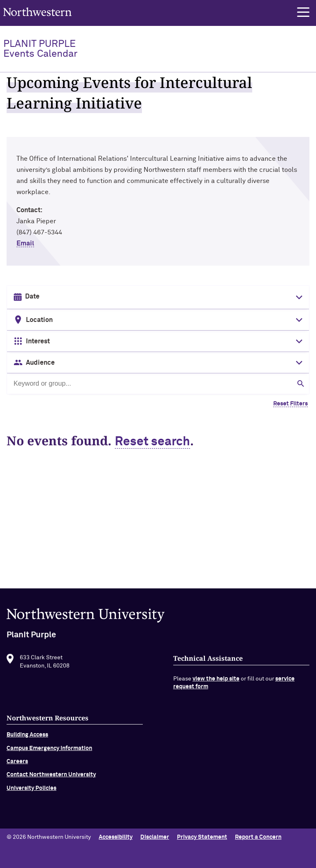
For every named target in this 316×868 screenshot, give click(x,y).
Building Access (27, 742)
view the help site (216, 686)
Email (25, 243)
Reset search (152, 442)
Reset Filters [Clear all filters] (290, 404)
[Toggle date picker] (297, 297)
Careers (17, 769)
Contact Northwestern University (51, 782)
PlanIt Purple (40, 49)
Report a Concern (258, 837)
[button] (303, 12)
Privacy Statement (202, 837)
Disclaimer (155, 837)
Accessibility (116, 837)
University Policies (31, 796)
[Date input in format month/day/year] (157, 297)
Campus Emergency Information (49, 756)
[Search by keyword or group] (158, 384)
